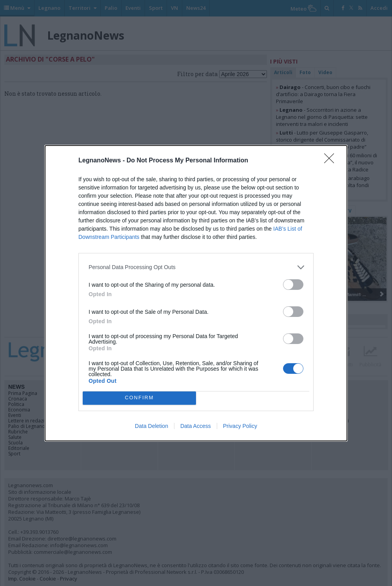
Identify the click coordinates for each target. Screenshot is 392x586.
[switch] (293, 285)
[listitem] (196, 267)
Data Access (196, 426)
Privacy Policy (240, 426)
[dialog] (196, 293)
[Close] (332, 161)
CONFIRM (139, 398)
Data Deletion (152, 426)
